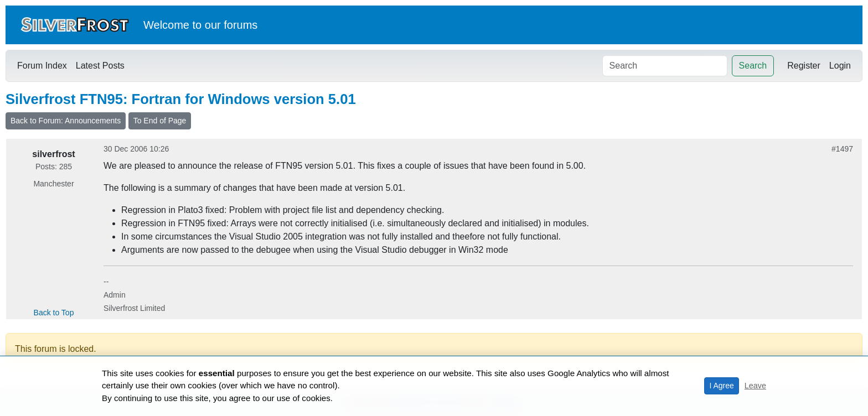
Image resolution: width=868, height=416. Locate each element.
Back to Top (54, 313)
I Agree (721, 386)
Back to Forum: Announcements (66, 121)
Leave (755, 386)
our (213, 25)
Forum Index (42, 66)
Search (753, 66)
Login (840, 66)
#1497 (842, 149)
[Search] (665, 66)
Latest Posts (100, 66)
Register (804, 66)
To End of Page (160, 121)
